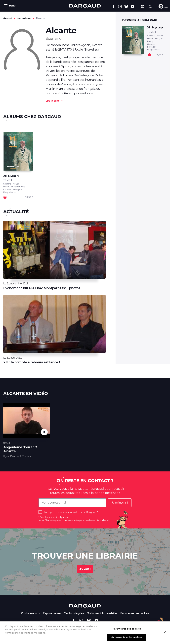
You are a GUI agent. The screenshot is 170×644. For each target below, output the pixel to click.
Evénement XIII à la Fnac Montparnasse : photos (42, 288)
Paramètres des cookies (135, 613)
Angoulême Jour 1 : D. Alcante (21, 449)
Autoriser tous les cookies (127, 640)
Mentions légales (74, 613)
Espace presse (52, 613)
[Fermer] (165, 635)
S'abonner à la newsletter (102, 613)
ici (108, 520)
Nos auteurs (24, 18)
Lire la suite (53, 101)
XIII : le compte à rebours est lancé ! (32, 362)
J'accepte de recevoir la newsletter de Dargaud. (70, 512)
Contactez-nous (30, 613)
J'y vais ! (85, 569)
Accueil (8, 18)
